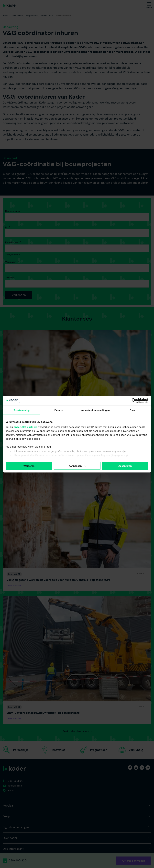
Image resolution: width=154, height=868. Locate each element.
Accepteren (125, 466)
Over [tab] (132, 410)
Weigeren (29, 466)
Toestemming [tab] (22, 410)
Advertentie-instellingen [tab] (95, 410)
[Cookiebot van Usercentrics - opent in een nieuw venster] (134, 401)
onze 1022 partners (26, 427)
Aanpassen (77, 466)
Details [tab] (59, 410)
